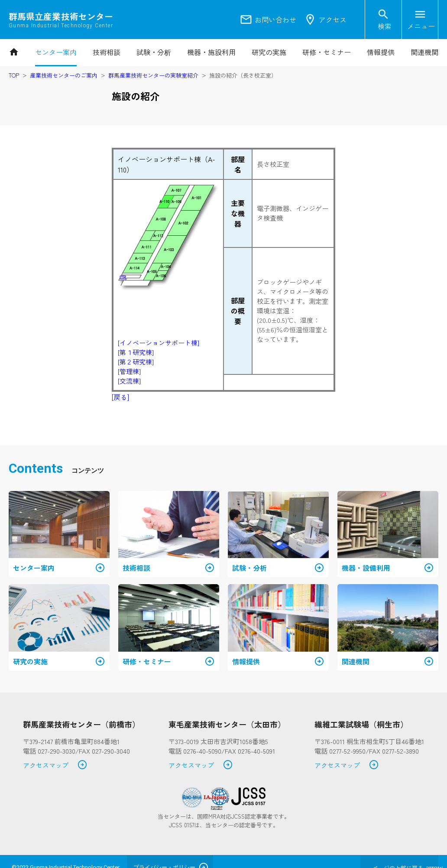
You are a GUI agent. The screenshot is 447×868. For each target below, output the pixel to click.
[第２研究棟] (136, 362)
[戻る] (120, 397)
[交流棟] (129, 381)
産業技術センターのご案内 (64, 75)
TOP (14, 75)
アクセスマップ (55, 766)
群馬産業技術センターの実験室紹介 (153, 75)
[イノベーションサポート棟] (159, 343)
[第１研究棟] (136, 352)
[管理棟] (129, 371)
